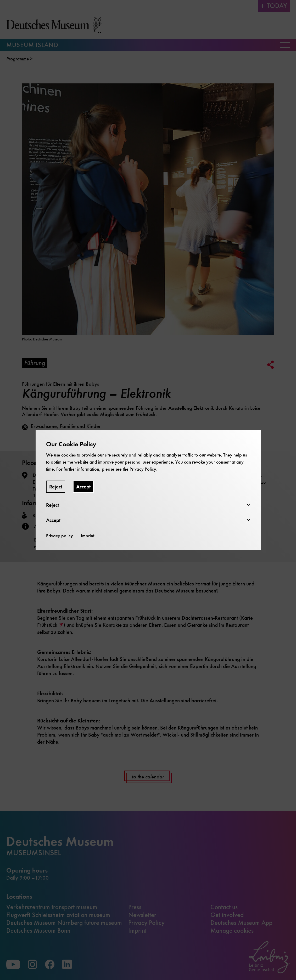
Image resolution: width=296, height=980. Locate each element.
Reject (56, 487)
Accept (83, 487)
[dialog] (148, 490)
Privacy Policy (143, 469)
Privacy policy (60, 536)
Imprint (88, 536)
